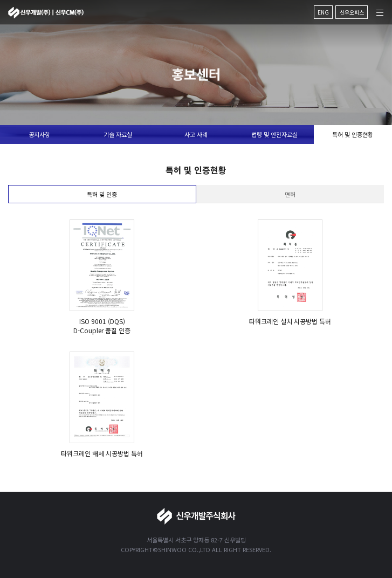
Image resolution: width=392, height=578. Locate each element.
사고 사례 (196, 134)
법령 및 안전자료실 (274, 134)
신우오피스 (352, 12)
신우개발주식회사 (46, 13)
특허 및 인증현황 (353, 134)
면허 (290, 194)
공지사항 (39, 134)
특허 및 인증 (102, 194)
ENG (323, 12)
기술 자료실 (118, 134)
